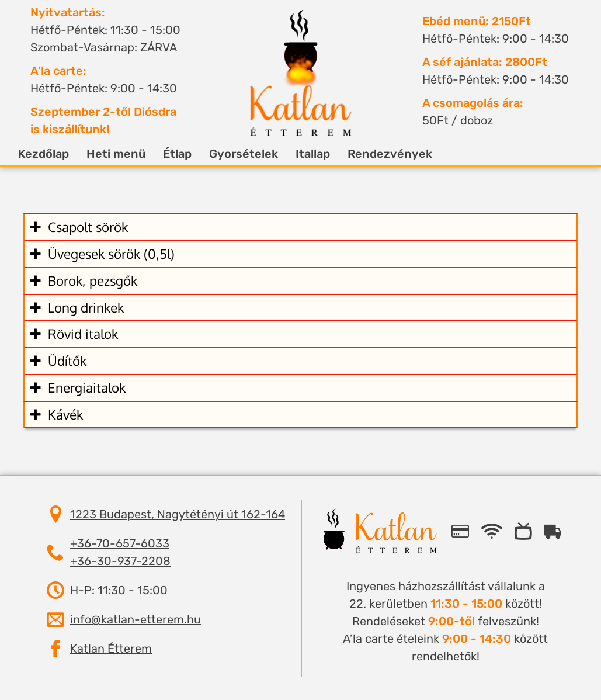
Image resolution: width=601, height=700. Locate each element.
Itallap (327, 154)
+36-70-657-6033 (120, 543)
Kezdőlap (58, 154)
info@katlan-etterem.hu (136, 619)
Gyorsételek (258, 154)
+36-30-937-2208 (120, 561)
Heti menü (130, 154)
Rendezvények (404, 154)
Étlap (191, 154)
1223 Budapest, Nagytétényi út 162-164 (178, 514)
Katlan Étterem (111, 649)
